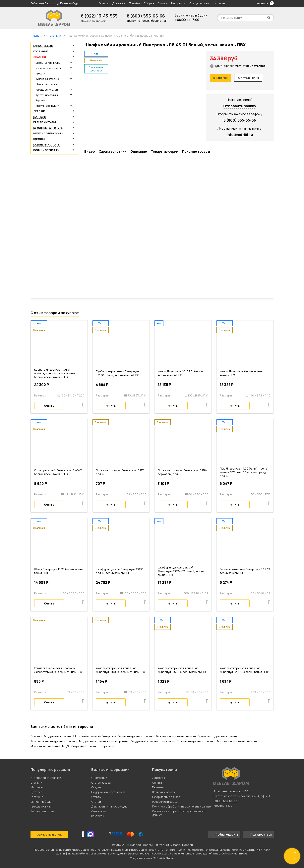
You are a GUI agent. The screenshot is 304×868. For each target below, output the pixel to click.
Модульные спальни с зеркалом (153, 741)
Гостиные (40, 51)
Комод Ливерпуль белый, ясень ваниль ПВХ (241, 373)
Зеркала (40, 100)
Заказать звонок (93, 21)
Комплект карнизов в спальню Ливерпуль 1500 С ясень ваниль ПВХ (182, 670)
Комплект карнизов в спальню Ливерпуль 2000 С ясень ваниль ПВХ (244, 670)
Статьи (96, 802)
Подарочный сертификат (108, 792)
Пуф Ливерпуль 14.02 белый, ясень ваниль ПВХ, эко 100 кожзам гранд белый (243, 472)
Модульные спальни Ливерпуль (95, 736)
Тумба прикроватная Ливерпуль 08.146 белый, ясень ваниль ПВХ (118, 373)
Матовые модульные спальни (237, 741)
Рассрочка (178, 3)
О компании (99, 778)
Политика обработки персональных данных (182, 806)
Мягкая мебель (43, 46)
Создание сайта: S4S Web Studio (152, 858)
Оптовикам (99, 811)
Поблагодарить (224, 835)
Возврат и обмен (164, 792)
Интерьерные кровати (48, 68)
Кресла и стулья (45, 122)
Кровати (40, 74)
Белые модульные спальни (136, 736)
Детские (39, 111)
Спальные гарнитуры (48, 63)
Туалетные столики (47, 95)
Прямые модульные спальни (196, 741)
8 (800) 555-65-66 (146, 16)
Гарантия (158, 787)
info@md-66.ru (240, 135)
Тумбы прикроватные (48, 79)
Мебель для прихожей (48, 133)
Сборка (149, 3)
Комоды (39, 139)
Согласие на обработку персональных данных (178, 813)
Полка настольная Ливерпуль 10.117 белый (120, 472)
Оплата (104, 3)
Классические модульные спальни (54, 741)
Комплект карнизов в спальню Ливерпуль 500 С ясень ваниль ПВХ (58, 670)
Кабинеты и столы (46, 145)
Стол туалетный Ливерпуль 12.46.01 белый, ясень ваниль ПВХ (58, 472)
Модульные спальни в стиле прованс (104, 741)
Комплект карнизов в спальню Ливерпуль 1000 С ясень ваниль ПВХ (120, 670)
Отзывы (96, 797)
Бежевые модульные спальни (176, 736)
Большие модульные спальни (218, 736)
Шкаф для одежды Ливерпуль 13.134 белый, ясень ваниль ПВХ (120, 571)
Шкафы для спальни (47, 84)
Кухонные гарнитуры (48, 128)
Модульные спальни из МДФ (50, 746)
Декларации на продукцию (109, 806)
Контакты (219, 3)
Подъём (134, 3)
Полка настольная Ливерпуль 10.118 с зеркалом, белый (183, 472)
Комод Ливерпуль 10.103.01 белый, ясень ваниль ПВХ (181, 373)
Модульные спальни (47, 106)
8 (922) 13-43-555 (99, 16)
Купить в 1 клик (248, 78)
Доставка (119, 3)
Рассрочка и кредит (166, 802)
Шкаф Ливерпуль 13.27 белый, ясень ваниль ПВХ (59, 571)
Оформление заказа (166, 797)
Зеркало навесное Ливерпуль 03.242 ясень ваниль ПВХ (245, 571)
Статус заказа (199, 3)
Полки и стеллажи (46, 150)
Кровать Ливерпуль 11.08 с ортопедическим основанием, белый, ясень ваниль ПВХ (55, 373)
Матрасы (40, 117)
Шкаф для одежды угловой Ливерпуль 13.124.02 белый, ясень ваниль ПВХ (181, 571)
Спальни (40, 57)
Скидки (163, 3)
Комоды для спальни (47, 90)
